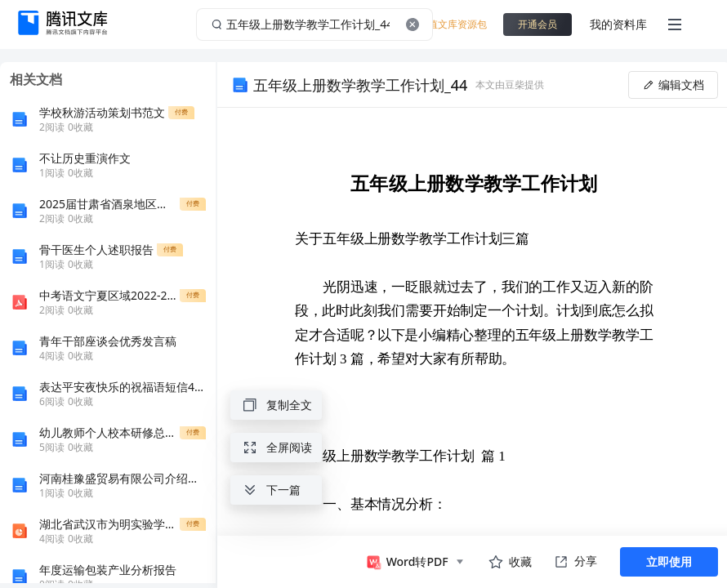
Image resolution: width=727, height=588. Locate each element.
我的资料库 (618, 24)
